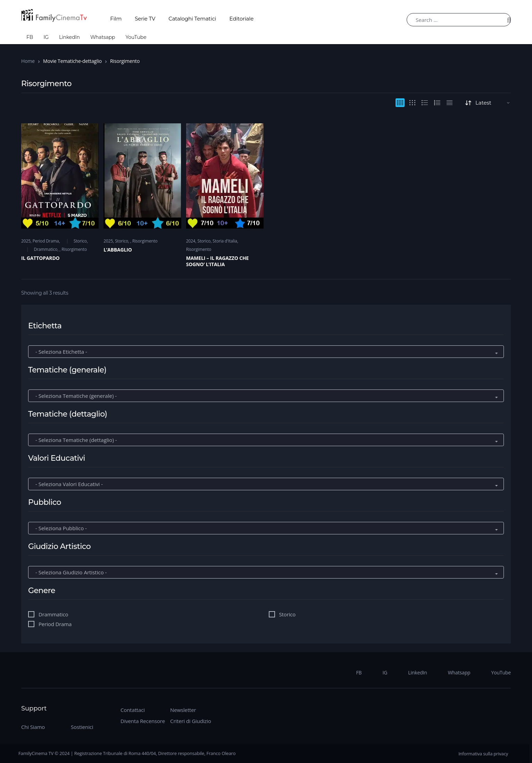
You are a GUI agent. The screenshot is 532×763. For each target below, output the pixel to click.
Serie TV (145, 19)
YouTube (136, 37)
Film (116, 19)
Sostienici (82, 727)
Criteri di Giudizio (191, 721)
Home (28, 61)
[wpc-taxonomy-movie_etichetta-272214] (266, 352)
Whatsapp (103, 37)
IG (46, 37)
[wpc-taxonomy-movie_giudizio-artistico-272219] (266, 572)
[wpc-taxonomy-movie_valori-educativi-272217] (266, 484)
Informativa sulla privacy (483, 754)
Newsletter (183, 710)
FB (30, 37)
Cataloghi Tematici (192, 19)
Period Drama (46, 241)
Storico (80, 241)
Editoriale (242, 19)
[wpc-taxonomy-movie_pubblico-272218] (266, 528)
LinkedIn (69, 37)
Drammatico (45, 249)
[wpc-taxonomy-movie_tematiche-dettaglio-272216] (266, 440)
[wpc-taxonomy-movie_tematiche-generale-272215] (266, 396)
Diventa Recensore (143, 721)
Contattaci (133, 710)
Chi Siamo (33, 727)
